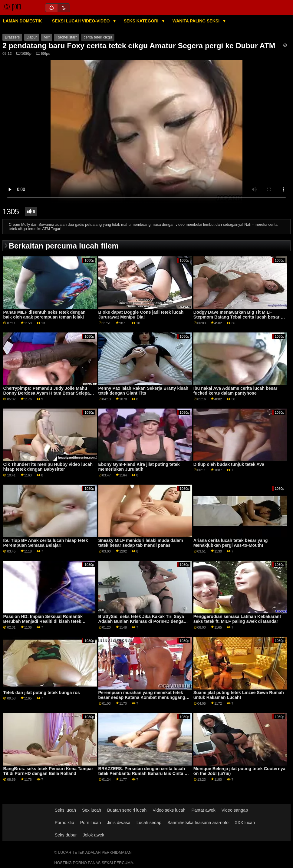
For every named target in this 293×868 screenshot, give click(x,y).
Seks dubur (66, 835)
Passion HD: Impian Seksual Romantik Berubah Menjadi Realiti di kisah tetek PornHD (43, 621)
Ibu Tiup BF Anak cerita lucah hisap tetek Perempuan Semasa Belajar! (45, 543)
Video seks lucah (169, 810)
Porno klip (64, 823)
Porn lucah (91, 823)
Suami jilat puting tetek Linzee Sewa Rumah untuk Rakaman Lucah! (239, 695)
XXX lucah (245, 823)
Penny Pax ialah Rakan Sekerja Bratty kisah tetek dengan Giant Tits (143, 391)
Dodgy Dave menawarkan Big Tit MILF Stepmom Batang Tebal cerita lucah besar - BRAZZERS (238, 317)
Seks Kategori (142, 21)
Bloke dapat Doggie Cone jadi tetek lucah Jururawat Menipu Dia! (141, 315)
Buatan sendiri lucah (127, 810)
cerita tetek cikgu (98, 37)
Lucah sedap (149, 823)
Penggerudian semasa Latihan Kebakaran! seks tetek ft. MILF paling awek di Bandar (237, 619)
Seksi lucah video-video (81, 21)
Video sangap (235, 810)
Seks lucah (65, 810)
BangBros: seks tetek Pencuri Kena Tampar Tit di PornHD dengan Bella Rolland (48, 771)
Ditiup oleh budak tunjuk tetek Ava (229, 464)
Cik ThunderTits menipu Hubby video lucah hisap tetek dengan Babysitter (48, 467)
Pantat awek (204, 810)
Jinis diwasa (119, 823)
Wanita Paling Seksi (197, 21)
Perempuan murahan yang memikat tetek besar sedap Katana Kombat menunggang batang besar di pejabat (142, 698)
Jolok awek (93, 835)
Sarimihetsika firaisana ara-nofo (198, 823)
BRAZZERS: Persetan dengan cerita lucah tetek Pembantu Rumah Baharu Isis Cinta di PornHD (143, 774)
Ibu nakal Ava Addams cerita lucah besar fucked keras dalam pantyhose (235, 391)
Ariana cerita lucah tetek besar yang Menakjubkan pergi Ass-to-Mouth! (231, 543)
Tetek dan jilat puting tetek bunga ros (41, 693)
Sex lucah (92, 810)
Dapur (32, 37)
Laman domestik (22, 21)
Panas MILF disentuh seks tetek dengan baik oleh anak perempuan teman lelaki (44, 315)
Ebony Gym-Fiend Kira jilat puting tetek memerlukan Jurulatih (139, 467)
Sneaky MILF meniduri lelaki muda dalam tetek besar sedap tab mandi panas (141, 543)
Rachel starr (66, 37)
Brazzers (12, 37)
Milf (46, 37)
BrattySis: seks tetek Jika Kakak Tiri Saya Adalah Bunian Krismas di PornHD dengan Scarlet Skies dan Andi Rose (142, 621)
